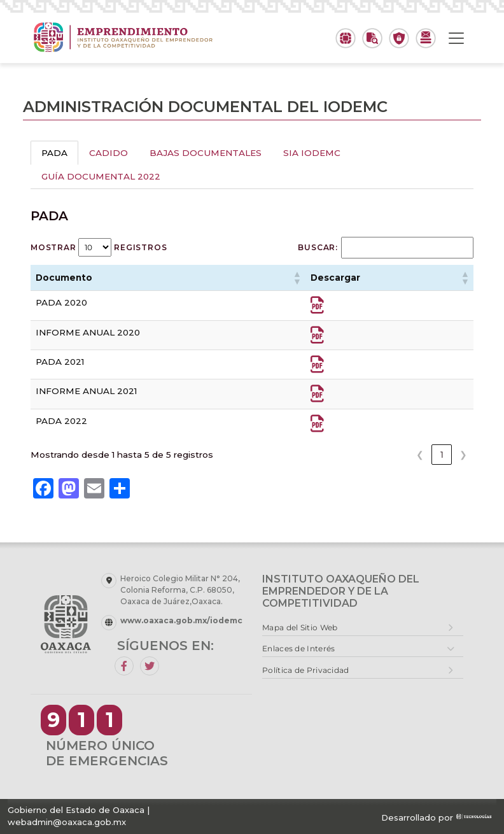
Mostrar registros (99, 247)
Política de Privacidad (306, 670)
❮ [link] (420, 455)
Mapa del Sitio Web (300, 627)
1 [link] (442, 455)
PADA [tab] (54, 153)
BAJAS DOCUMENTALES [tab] (206, 153)
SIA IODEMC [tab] (312, 153)
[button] (297, 278)
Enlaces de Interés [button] (298, 648)
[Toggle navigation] (456, 38)
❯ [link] (463, 455)
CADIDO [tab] (108, 153)
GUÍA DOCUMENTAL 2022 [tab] (101, 176)
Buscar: (318, 247)
